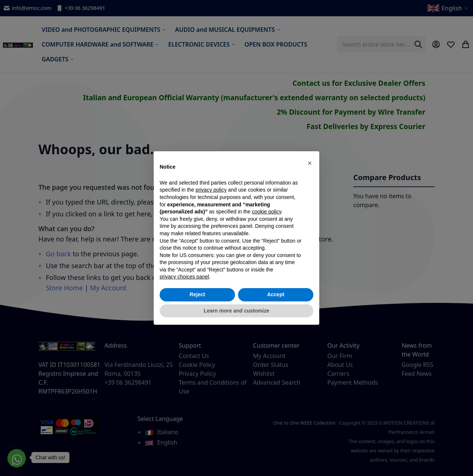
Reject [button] (197, 294)
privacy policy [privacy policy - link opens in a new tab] (211, 190)
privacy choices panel (184, 277)
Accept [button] (276, 294)
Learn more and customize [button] (236, 311)
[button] (310, 163)
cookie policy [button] (267, 212)
